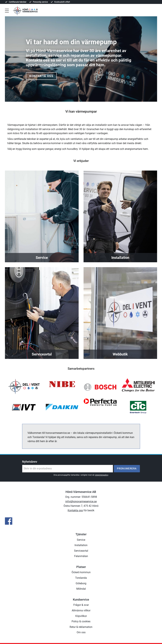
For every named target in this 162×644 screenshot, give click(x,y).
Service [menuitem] (81, 540)
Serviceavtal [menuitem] (81, 551)
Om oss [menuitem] (81, 632)
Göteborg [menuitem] (81, 583)
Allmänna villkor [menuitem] (81, 610)
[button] (7, 10)
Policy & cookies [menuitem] (81, 621)
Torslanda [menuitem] (81, 578)
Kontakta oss (41, 76)
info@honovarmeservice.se (81, 501)
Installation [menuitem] (81, 545)
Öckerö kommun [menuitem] (81, 572)
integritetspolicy (102, 475)
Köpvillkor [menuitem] (81, 616)
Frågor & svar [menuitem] (81, 605)
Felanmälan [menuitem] (81, 556)
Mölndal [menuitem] (81, 589)
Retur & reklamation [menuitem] (81, 627)
